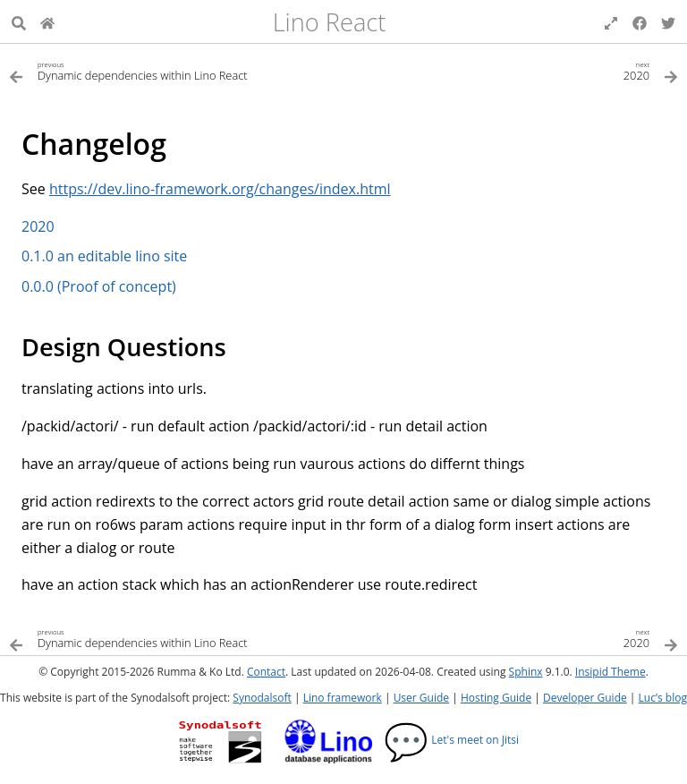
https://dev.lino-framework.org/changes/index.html (220, 189)
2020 (38, 226)
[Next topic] (511, 70)
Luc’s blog (663, 698)
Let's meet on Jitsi (451, 740)
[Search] (19, 21)
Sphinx (526, 672)
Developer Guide (585, 698)
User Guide (421, 698)
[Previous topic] (176, 70)
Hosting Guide (496, 698)
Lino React (330, 22)
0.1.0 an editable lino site (104, 256)
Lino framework (343, 698)
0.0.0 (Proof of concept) (99, 286)
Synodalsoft (262, 698)
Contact (266, 672)
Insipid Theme (611, 672)
